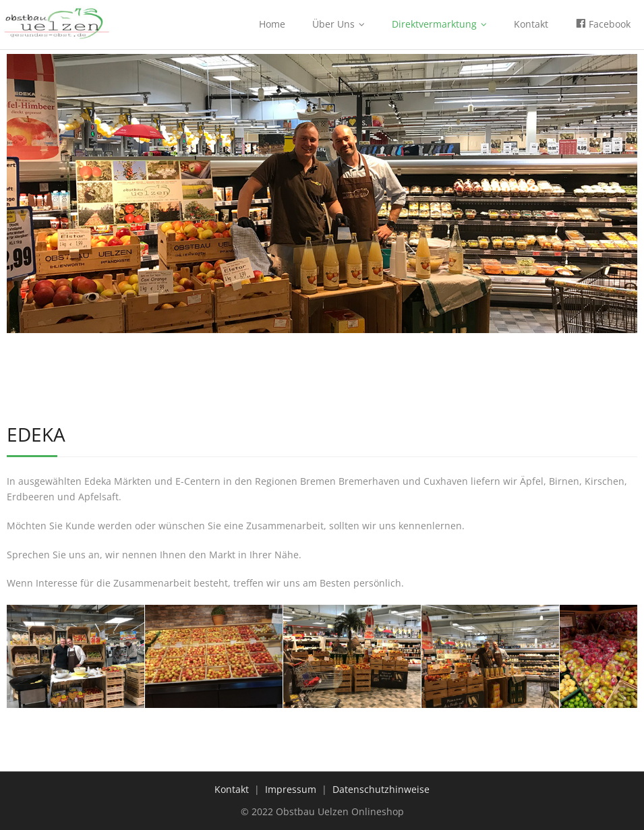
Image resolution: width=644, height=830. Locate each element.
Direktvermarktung (434, 24)
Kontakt (531, 24)
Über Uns (333, 24)
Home (272, 24)
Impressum (291, 790)
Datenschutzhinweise (381, 790)
